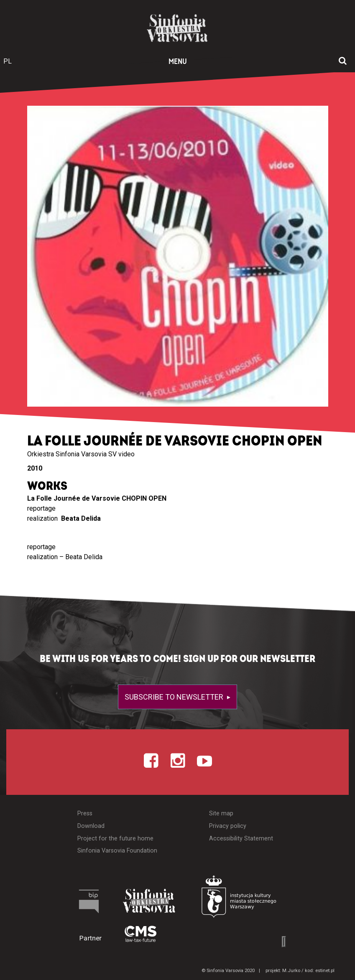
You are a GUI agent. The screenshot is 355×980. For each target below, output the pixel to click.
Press (85, 813)
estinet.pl (325, 971)
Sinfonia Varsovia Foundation (117, 851)
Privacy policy (228, 826)
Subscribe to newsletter (175, 697)
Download (91, 826)
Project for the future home (115, 839)
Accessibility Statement (241, 839)
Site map (221, 813)
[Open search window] (343, 61)
